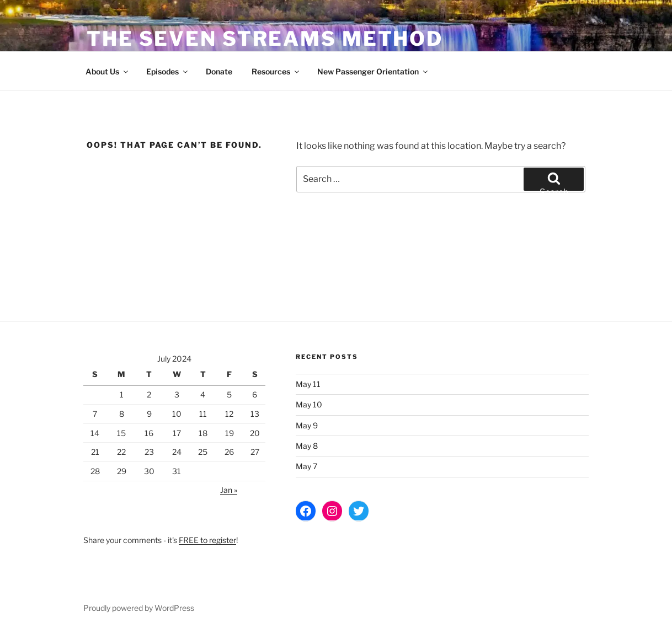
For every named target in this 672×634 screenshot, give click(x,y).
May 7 (306, 466)
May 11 (308, 384)
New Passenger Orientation (373, 71)
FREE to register (207, 540)
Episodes (168, 71)
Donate (219, 71)
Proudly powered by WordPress (139, 608)
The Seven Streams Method (265, 39)
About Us (108, 71)
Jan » (229, 490)
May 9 (307, 425)
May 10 (309, 404)
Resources (276, 71)
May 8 (307, 446)
